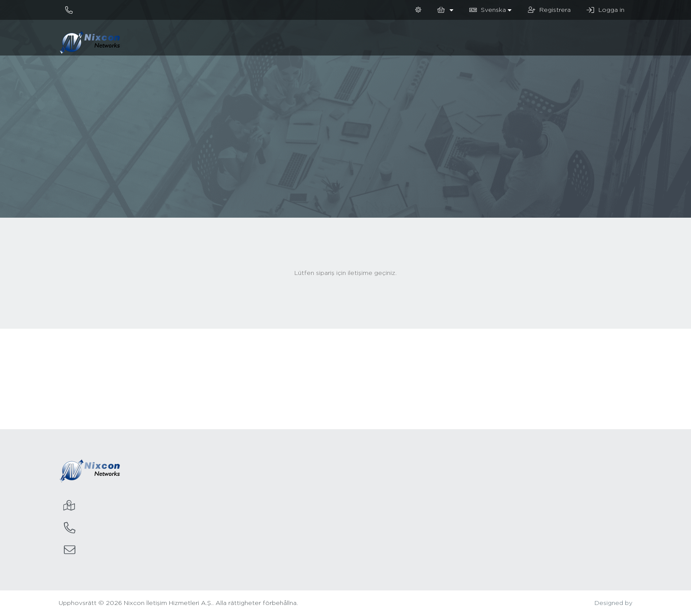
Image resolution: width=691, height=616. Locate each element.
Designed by (613, 603)
